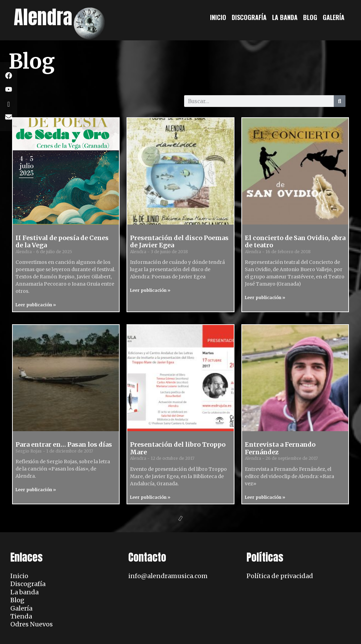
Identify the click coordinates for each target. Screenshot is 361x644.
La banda (285, 17)
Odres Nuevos (32, 624)
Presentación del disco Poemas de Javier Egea (179, 242)
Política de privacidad (280, 576)
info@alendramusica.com (168, 576)
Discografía (249, 17)
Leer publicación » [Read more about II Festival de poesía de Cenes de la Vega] (36, 305)
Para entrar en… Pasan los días (64, 444)
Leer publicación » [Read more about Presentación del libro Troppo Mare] (150, 497)
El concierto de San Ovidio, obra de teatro (295, 242)
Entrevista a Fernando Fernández (280, 448)
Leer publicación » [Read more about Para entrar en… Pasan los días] (36, 490)
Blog (310, 17)
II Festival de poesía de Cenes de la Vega (62, 242)
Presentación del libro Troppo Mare (178, 448)
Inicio (218, 17)
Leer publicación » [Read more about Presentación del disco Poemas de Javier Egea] (150, 290)
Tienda (21, 616)
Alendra (43, 17)
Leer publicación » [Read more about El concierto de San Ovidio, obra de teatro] (265, 298)
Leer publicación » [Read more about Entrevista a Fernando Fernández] (265, 497)
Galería (334, 17)
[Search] (340, 101)
